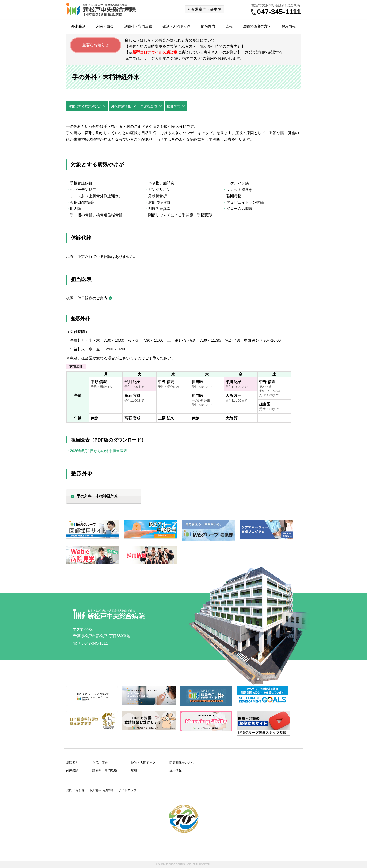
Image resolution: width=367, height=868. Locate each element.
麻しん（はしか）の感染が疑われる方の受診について (170, 40)
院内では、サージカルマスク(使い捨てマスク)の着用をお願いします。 (184, 58)
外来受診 (78, 26)
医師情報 (174, 106)
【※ (204, 52)
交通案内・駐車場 (206, 9)
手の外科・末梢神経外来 (97, 496)
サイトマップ (127, 790)
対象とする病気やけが (85, 106)
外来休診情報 (121, 106)
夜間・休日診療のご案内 (87, 298)
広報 (229, 26)
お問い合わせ (75, 790)
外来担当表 (149, 106)
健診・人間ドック (176, 26)
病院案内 (208, 26)
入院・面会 (105, 26)
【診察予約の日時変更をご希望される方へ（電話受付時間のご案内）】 (185, 46)
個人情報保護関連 (101, 790)
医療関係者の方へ (257, 26)
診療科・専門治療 (138, 26)
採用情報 (289, 26)
